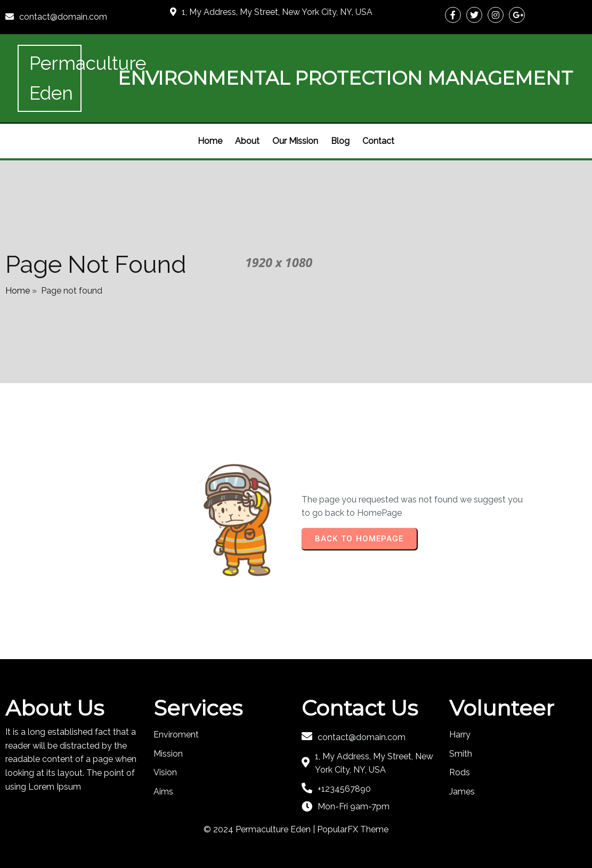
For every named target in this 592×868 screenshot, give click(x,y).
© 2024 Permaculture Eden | (260, 829)
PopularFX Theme (353, 829)
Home (18, 291)
